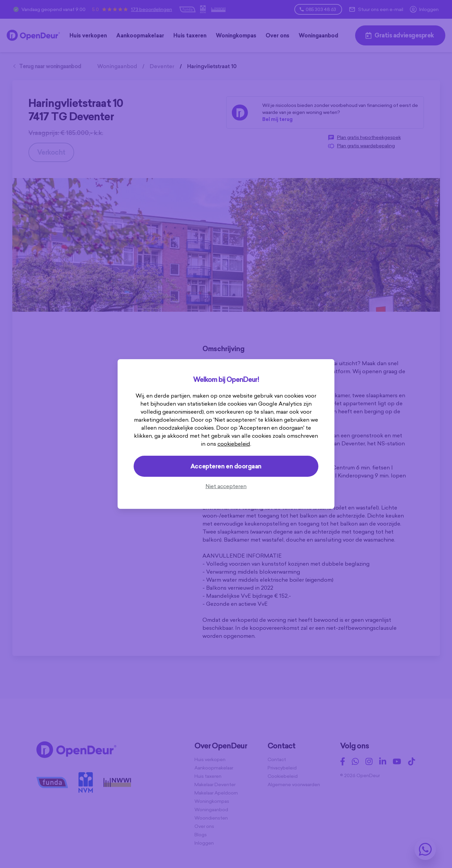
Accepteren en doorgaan (226, 466)
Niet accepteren (226, 486)
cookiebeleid (234, 444)
